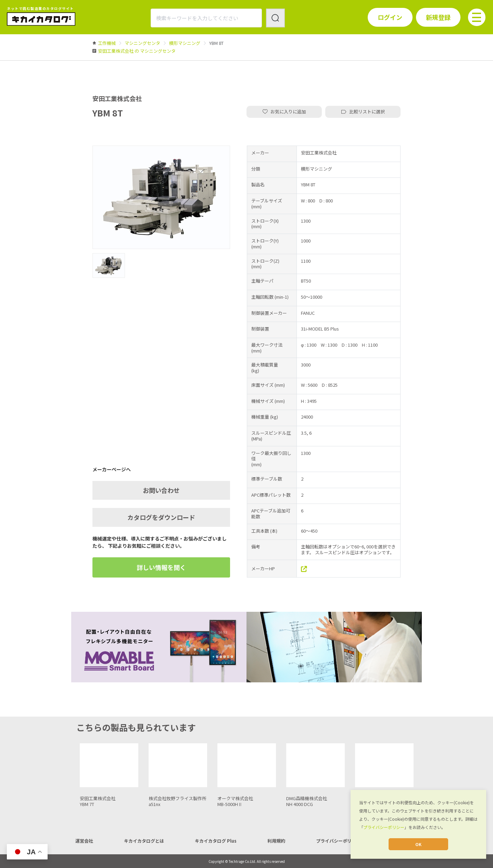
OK (418, 844)
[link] (107, 43)
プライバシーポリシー (384, 827)
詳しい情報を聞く (161, 567)
